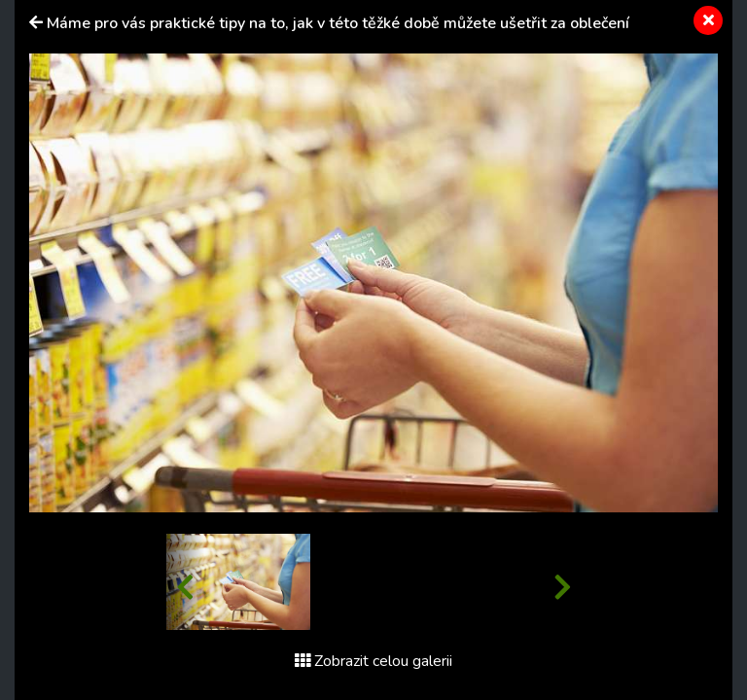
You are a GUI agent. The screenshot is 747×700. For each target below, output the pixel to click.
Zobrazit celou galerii (373, 661)
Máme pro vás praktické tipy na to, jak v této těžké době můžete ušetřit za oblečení (338, 23)
